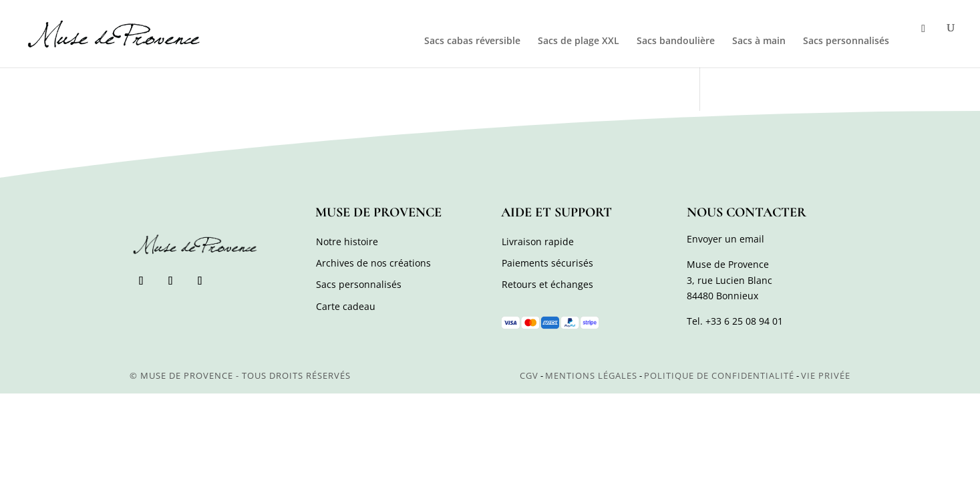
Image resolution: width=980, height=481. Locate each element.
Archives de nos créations (373, 263)
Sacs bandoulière (676, 41)
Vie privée (826, 375)
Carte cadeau (346, 306)
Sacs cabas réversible (472, 41)
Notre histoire (347, 242)
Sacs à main (759, 41)
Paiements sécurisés (547, 263)
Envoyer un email (725, 239)
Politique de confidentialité (719, 375)
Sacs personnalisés (846, 41)
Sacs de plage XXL (579, 41)
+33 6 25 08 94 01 (744, 321)
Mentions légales (591, 375)
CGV (529, 375)
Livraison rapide (538, 242)
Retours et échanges (547, 284)
